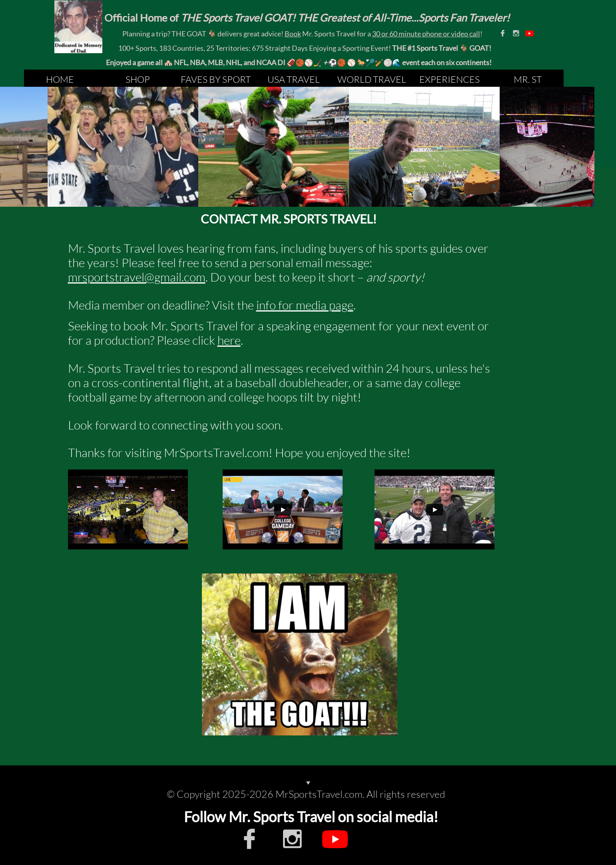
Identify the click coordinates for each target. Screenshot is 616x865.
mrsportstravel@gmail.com (137, 277)
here (229, 340)
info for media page (305, 305)
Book (293, 34)
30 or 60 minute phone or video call (426, 34)
